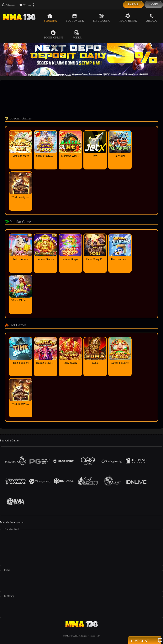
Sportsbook (128, 18)
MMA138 (74, 636)
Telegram (25, 5)
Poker (77, 35)
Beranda (50, 18)
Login (154, 5)
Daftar (133, 5)
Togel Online (54, 35)
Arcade (152, 18)
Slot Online (75, 18)
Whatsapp (8, 5)
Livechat (145, 641)
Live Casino (102, 18)
